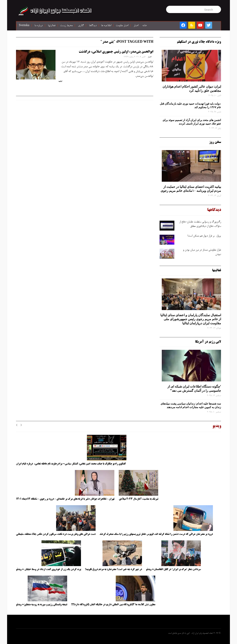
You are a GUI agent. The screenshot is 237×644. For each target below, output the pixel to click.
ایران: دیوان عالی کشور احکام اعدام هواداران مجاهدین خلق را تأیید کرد (192, 88)
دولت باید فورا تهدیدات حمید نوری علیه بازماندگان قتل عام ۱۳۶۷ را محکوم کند (190, 105)
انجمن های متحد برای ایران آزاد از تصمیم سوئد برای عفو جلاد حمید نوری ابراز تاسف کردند (192, 122)
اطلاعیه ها (106, 26)
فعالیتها (52, 26)
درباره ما (39, 26)
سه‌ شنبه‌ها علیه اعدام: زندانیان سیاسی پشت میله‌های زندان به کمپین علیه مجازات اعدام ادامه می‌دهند (191, 405)
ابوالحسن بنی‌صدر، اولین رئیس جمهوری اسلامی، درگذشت (116, 52)
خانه (145, 26)
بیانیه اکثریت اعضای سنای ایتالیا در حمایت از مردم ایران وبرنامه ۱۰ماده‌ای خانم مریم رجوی (191, 189)
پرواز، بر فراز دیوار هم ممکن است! (204, 236)
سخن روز (215, 142)
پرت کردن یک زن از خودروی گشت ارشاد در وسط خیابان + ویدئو (48, 569)
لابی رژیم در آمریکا (208, 342)
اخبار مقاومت (122, 26)
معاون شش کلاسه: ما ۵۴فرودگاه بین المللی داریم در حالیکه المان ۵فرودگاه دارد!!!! (113, 605)
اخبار (136, 26)
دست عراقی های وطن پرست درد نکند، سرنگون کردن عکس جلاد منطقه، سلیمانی (56, 534)
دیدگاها (93, 26)
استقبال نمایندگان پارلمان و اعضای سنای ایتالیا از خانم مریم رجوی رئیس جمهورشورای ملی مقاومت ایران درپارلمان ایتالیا (191, 319)
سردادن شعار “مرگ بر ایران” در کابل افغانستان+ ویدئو (173, 569)
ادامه (60, 81)
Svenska (24, 26)
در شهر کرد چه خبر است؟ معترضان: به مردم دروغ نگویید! (113, 569)
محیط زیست (66, 26)
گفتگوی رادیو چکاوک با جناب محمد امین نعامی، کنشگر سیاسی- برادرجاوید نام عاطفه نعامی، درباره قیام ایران (71, 464)
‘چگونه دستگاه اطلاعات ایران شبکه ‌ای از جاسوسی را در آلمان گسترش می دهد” (194, 388)
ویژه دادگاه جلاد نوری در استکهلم (199, 42)
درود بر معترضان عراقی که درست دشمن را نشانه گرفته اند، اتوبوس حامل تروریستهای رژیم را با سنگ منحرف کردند (156, 534)
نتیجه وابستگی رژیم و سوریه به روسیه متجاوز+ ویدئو (42, 605)
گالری (81, 26)
